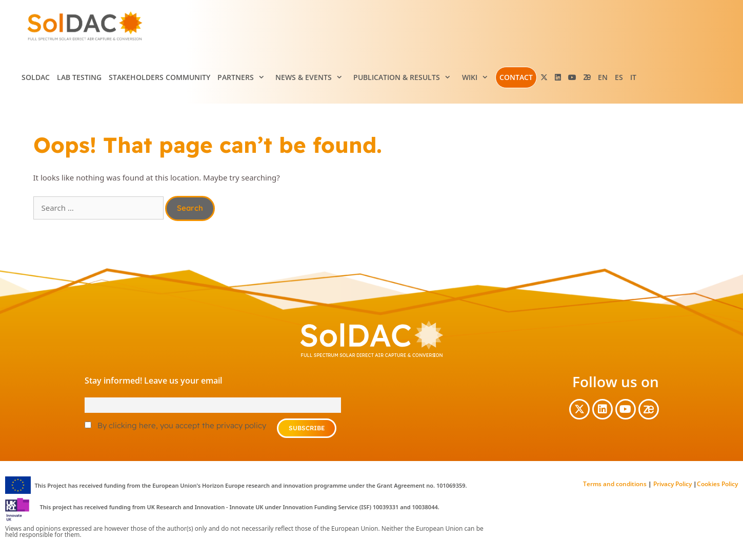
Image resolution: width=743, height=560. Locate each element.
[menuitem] (603, 77)
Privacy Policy (672, 484)
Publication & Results (406, 77)
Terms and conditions (615, 484)
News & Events (313, 77)
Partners (245, 77)
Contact (516, 77)
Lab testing (79, 77)
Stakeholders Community (159, 77)
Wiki (479, 77)
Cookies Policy (717, 484)
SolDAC (36, 77)
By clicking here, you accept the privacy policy (182, 425)
